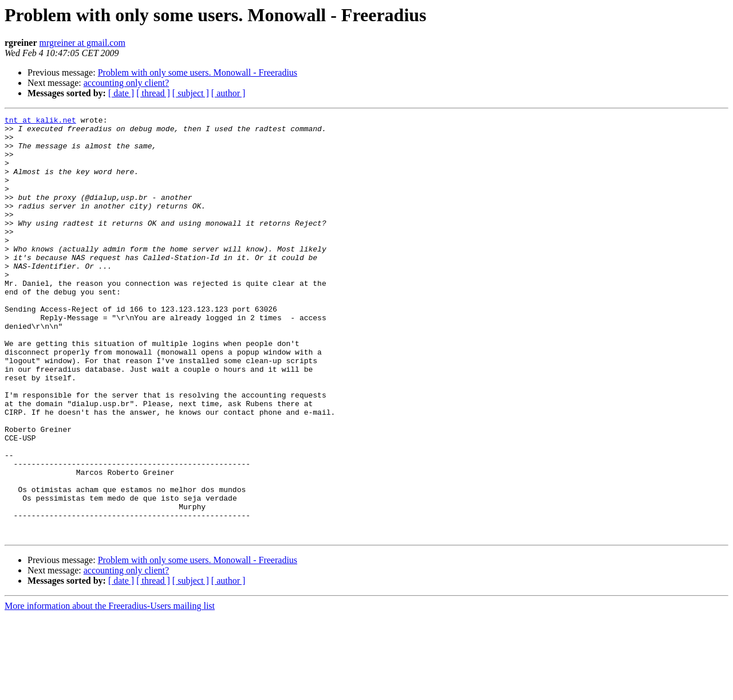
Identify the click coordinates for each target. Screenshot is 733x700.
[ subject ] (191, 93)
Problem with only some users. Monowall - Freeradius (198, 72)
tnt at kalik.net (40, 121)
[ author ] (228, 93)
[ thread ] (153, 93)
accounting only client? (126, 83)
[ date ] (121, 93)
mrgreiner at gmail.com (82, 43)
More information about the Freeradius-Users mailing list (110, 690)
